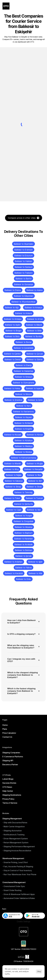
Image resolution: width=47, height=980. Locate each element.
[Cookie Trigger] (23, 922)
